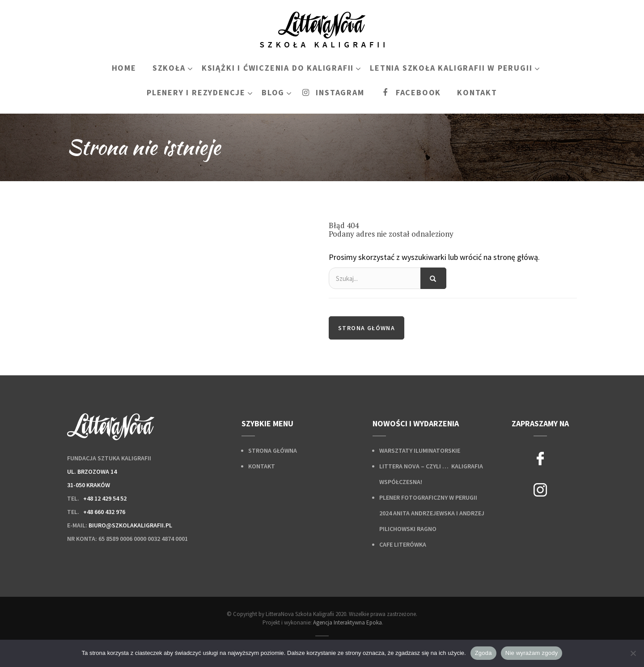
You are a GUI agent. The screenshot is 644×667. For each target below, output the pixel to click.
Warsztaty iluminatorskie (420, 450)
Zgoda (483, 653)
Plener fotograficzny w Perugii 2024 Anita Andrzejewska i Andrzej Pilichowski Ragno (432, 513)
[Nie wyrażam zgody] (633, 653)
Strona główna (366, 328)
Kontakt (262, 466)
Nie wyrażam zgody (532, 653)
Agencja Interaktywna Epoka (347, 622)
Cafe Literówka (403, 544)
